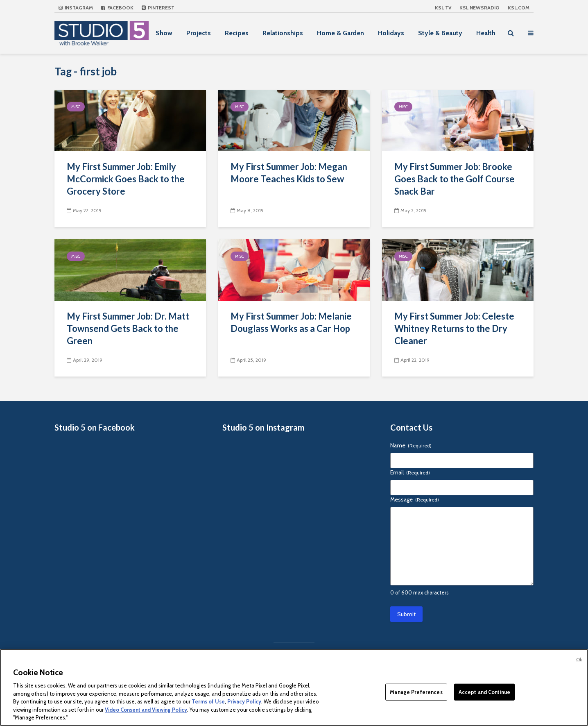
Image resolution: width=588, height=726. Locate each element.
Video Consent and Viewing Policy (146, 710)
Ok (579, 660)
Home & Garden (340, 33)
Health (486, 33)
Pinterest (158, 8)
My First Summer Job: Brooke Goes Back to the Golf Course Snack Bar (455, 179)
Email (410, 472)
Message (415, 499)
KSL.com (519, 8)
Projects (199, 33)
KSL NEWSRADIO (479, 8)
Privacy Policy (244, 701)
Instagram (76, 8)
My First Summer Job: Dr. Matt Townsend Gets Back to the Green (128, 328)
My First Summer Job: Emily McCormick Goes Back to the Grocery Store (126, 179)
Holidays (391, 33)
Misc (76, 107)
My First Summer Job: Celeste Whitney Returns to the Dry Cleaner (454, 328)
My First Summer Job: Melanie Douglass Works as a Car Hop (291, 322)
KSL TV (443, 8)
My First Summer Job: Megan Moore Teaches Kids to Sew (289, 173)
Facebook (117, 8)
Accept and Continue (484, 692)
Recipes (237, 33)
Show (164, 33)
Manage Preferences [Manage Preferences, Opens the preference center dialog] (416, 692)
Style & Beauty (440, 33)
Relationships (283, 33)
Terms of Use (208, 701)
